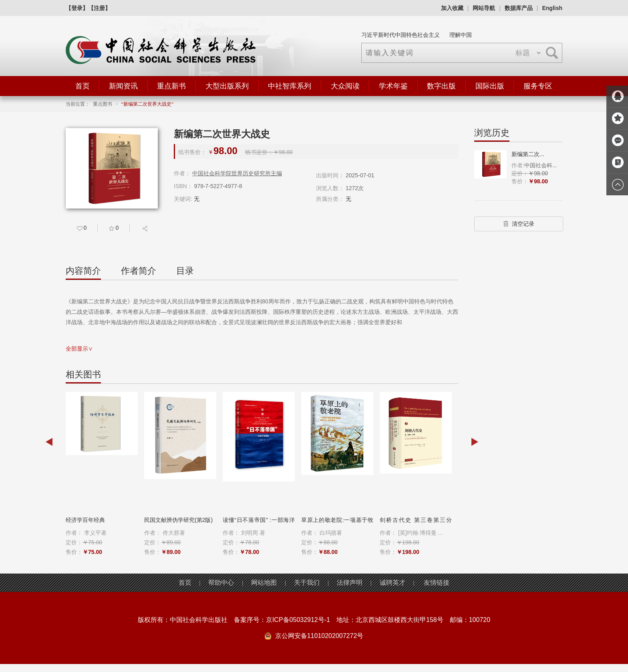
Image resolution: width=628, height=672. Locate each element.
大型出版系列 (227, 86)
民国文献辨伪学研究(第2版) (178, 520)
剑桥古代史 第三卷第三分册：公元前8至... (416, 524)
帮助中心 (221, 583)
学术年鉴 (393, 86)
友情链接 (437, 583)
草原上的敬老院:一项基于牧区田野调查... (337, 524)
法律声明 (350, 583)
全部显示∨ (79, 349)
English (552, 8)
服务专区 (538, 86)
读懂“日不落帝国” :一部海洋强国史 (259, 524)
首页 (83, 86)
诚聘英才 (392, 583)
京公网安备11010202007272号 (319, 636)
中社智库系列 (290, 86)
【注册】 (99, 8)
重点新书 (171, 86)
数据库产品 (519, 8)
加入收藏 (452, 8)
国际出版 (490, 86)
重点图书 (103, 104)
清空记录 (519, 224)
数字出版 (441, 86)
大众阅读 (345, 86)
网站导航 (484, 8)
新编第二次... (528, 154)
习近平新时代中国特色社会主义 (401, 35)
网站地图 (264, 583)
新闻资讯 (123, 86)
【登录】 (77, 8)
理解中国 (461, 35)
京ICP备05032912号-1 (298, 620)
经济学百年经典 (85, 520)
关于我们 (307, 583)
